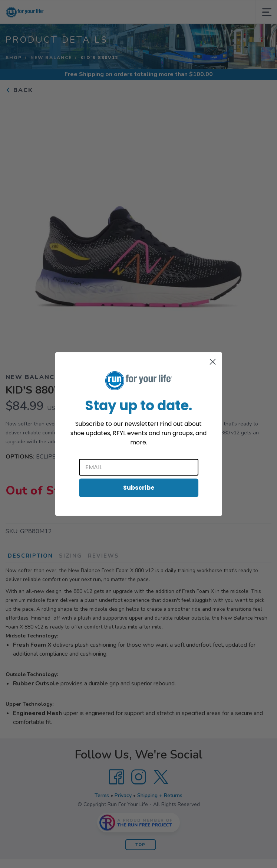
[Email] (139, 467)
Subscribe (139, 488)
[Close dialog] (213, 362)
